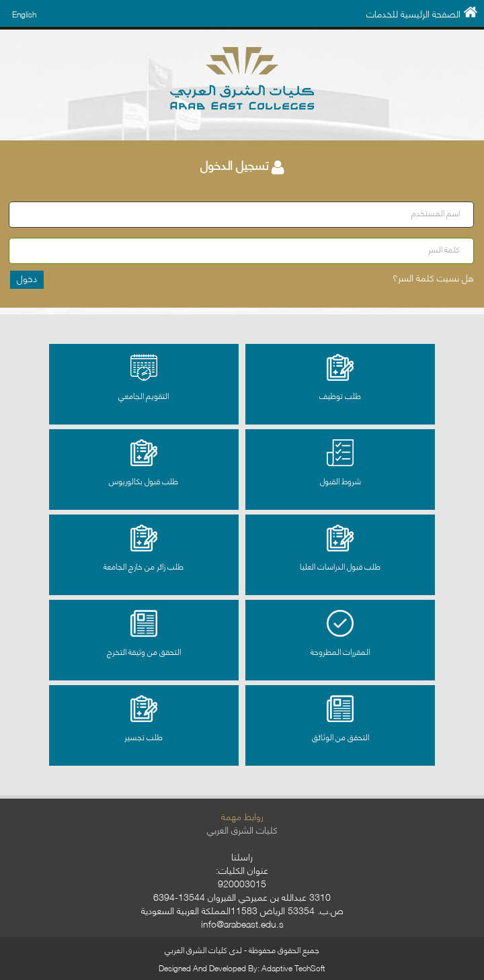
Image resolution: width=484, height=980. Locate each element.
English (24, 14)
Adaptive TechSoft (293, 968)
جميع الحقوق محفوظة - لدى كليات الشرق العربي (242, 949)
